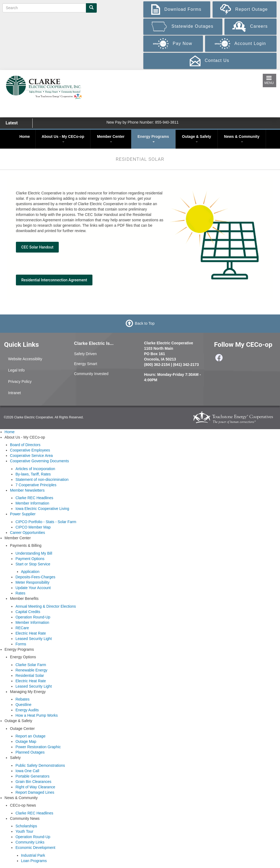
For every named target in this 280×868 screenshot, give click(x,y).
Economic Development (35, 848)
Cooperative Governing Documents (39, 461)
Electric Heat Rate (31, 633)
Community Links (30, 842)
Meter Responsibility (32, 582)
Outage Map (26, 741)
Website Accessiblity (25, 359)
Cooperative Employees (30, 450)
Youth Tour (24, 831)
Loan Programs (34, 861)
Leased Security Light (34, 639)
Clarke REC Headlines (34, 498)
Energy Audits (27, 710)
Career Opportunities (27, 533)
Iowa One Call (27, 771)
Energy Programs (153, 138)
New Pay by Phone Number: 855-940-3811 (143, 122)
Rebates (22, 699)
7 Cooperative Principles (36, 485)
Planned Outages (30, 752)
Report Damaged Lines (35, 792)
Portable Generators (32, 776)
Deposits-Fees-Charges (35, 577)
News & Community (242, 138)
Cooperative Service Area (31, 456)
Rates (20, 593)
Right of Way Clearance (35, 787)
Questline (23, 705)
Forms (21, 644)
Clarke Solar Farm (31, 665)
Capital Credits (28, 612)
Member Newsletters (27, 490)
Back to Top (145, 323)
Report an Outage (30, 736)
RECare (22, 628)
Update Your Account (33, 588)
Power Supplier (23, 514)
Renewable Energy (31, 670)
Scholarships (26, 826)
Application (30, 572)
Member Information (32, 503)
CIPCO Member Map (33, 527)
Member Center (111, 138)
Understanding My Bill (34, 553)
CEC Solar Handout (37, 247)
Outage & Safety (196, 138)
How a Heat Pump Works (37, 715)
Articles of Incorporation (35, 469)
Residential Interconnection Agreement (54, 280)
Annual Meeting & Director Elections (46, 606)
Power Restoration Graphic (38, 747)
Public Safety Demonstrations (40, 765)
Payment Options (30, 559)
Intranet (14, 393)
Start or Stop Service (33, 564)
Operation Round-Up (33, 617)
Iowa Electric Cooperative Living (42, 509)
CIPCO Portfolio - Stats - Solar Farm (46, 522)
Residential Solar (30, 675)
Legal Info (16, 370)
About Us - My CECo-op (63, 138)
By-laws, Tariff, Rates (33, 474)
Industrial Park (33, 855)
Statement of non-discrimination (42, 479)
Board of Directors (25, 445)
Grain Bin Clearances (33, 782)
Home (25, 136)
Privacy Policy (20, 381)
